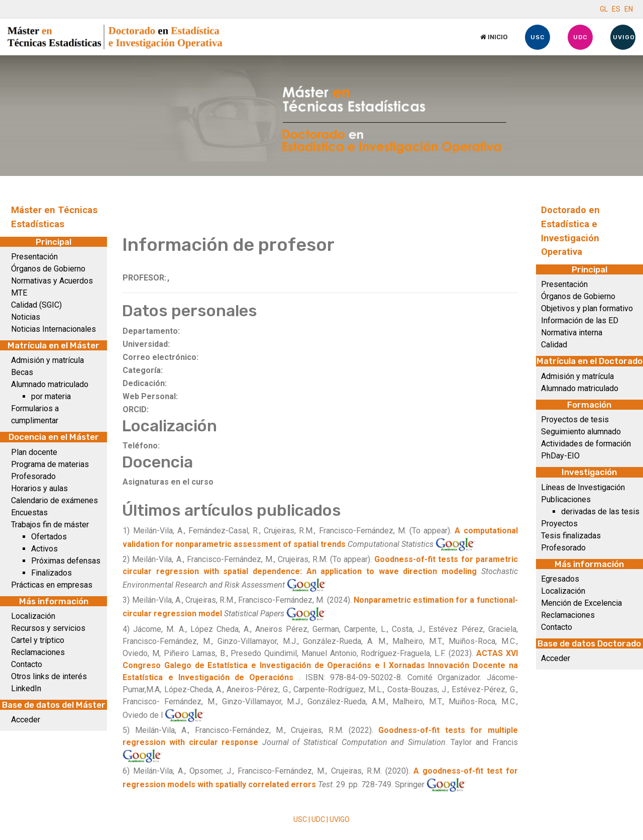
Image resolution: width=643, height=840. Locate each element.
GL (604, 9)
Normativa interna (572, 333)
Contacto (27, 664)
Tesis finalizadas (571, 536)
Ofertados (49, 537)
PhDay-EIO (560, 456)
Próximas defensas (66, 561)
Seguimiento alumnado (581, 432)
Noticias (26, 317)
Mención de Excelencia (581, 603)
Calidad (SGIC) (36, 305)
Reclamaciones (38, 652)
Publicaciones (566, 499)
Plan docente (34, 452)
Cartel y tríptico (38, 640)
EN (629, 9)
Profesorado (33, 476)
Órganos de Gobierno (48, 269)
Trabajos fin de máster (50, 525)
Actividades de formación (586, 444)
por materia (51, 396)
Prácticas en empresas (52, 585)
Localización (33, 616)
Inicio (494, 37)
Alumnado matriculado (50, 384)
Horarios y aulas (39, 488)
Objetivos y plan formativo (587, 308)
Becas (22, 372)
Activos (44, 549)
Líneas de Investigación (583, 487)
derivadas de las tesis (600, 511)
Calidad (554, 345)
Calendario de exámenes (55, 500)
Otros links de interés (49, 676)
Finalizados (51, 573)
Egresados (560, 579)
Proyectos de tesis (575, 419)
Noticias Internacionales (53, 329)
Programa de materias (50, 464)
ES (616, 9)
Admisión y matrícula (47, 360)
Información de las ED (580, 320)
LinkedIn (26, 688)
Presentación (34, 257)
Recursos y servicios (48, 628)
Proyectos (559, 524)
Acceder (26, 720)
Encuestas (29, 512)
